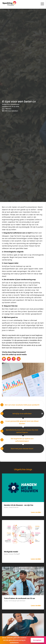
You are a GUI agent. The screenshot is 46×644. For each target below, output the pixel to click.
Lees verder (36, 512)
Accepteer (37, 640)
